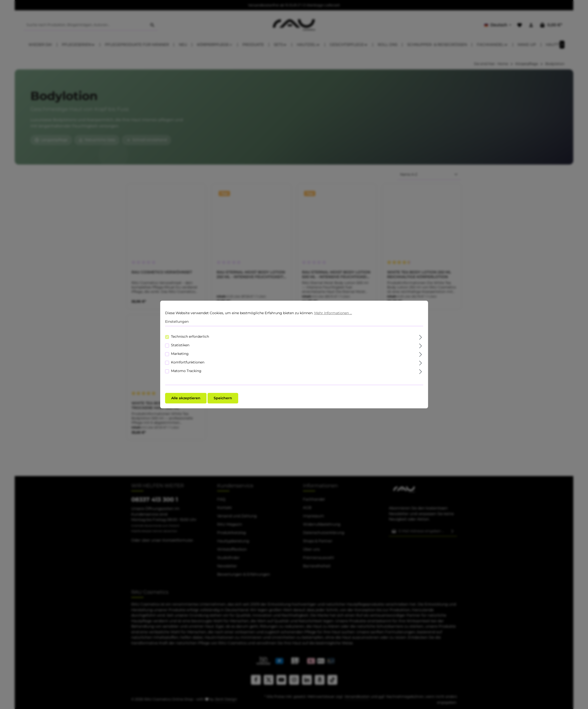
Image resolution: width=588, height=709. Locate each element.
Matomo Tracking (186, 371)
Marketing (180, 354)
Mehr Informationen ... (333, 313)
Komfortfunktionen (188, 362)
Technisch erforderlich (190, 336)
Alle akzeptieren (186, 398)
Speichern (223, 398)
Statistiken (180, 345)
